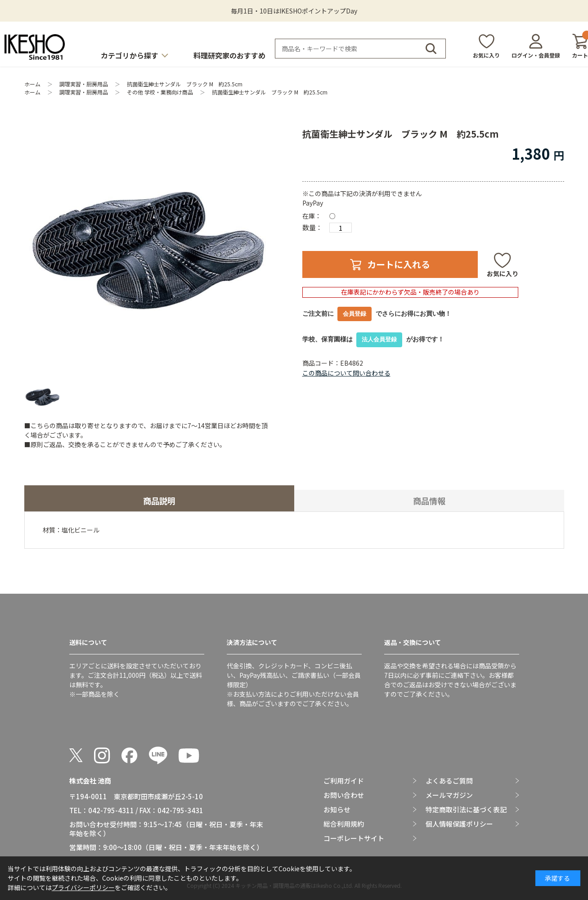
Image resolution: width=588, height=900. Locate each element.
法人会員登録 (379, 339)
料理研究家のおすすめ (229, 55)
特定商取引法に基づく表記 (466, 810)
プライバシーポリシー (83, 887)
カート (580, 46)
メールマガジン (449, 795)
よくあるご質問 (449, 781)
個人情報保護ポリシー (459, 824)
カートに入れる (399, 264)
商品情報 (429, 501)
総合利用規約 (344, 824)
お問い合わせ (344, 795)
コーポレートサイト (354, 838)
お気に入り (486, 55)
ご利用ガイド (344, 781)
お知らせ (337, 810)
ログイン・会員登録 (536, 55)
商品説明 (159, 501)
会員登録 (355, 314)
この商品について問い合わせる (346, 373)
